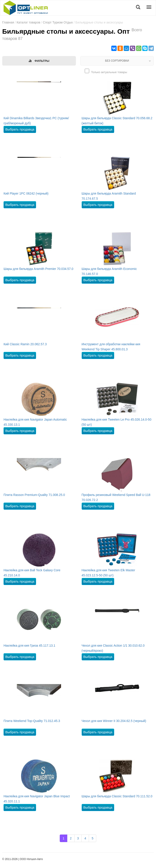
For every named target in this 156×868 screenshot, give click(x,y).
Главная (8, 22)
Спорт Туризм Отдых (58, 22)
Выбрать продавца (20, 129)
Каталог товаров (28, 22)
